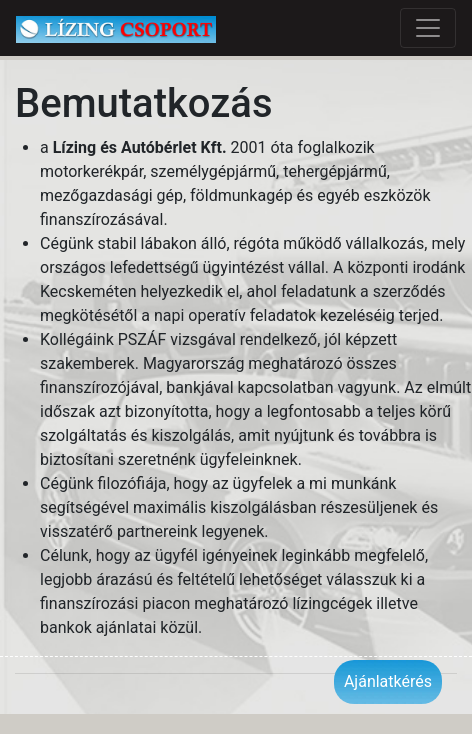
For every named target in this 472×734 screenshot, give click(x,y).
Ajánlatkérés (388, 681)
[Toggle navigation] (428, 28)
